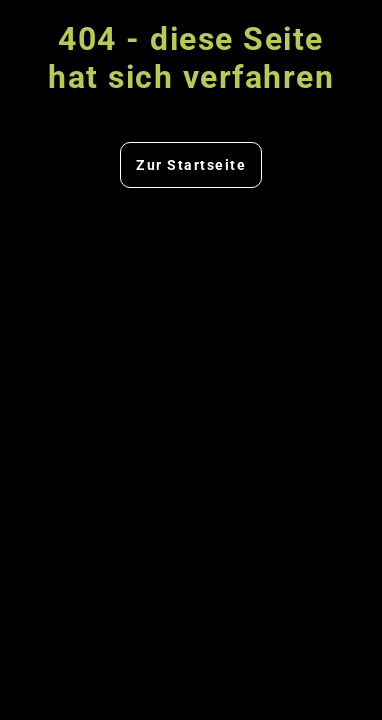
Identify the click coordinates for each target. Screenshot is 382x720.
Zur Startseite (191, 165)
